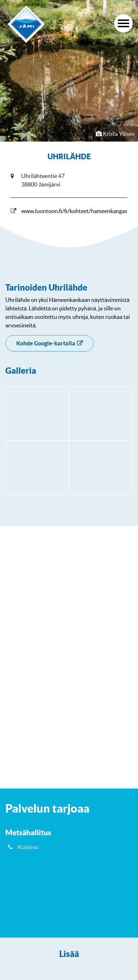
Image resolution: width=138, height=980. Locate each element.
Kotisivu (28, 847)
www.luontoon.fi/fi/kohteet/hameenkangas (74, 211)
